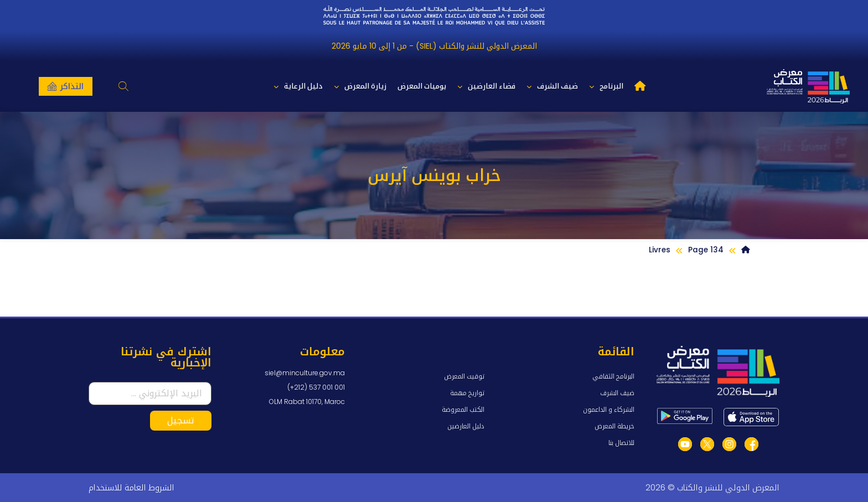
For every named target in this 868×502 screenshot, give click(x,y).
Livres (660, 250)
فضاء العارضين (486, 87)
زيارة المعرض (360, 87)
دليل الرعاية (298, 87)
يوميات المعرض (422, 86)
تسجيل (181, 420)
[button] (124, 87)
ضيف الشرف (552, 87)
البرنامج (606, 87)
